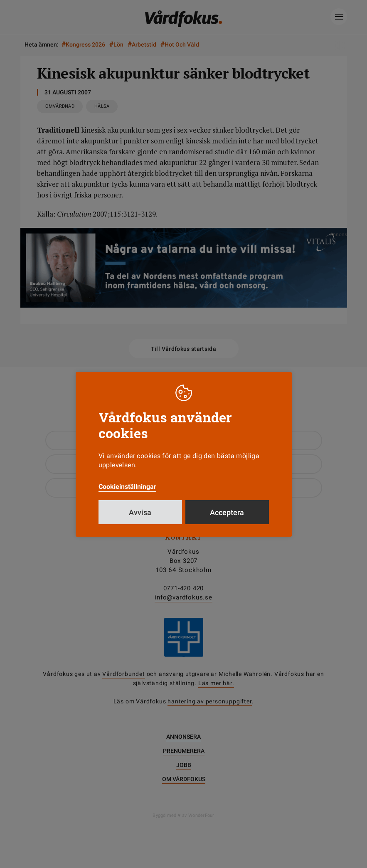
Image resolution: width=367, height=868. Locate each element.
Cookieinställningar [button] (127, 487)
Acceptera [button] (227, 512)
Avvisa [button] (140, 512)
